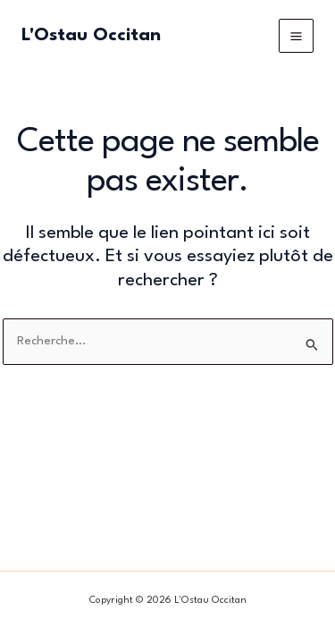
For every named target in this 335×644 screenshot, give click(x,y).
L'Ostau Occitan (91, 36)
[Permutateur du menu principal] (296, 36)
